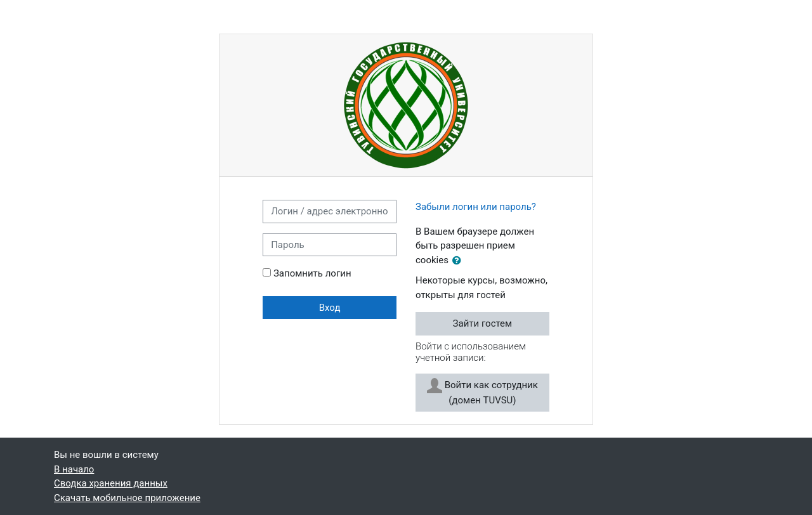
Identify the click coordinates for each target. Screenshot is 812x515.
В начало (74, 469)
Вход (330, 308)
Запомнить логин (312, 273)
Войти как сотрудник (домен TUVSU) (482, 392)
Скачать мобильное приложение (127, 498)
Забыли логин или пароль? (476, 207)
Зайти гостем (483, 323)
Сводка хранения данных (111, 483)
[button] (459, 261)
